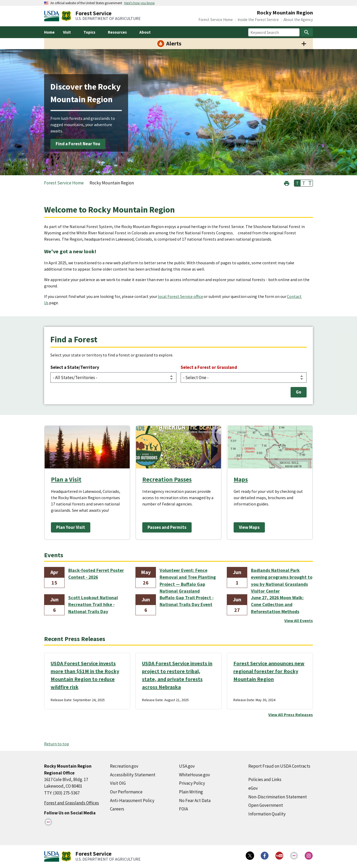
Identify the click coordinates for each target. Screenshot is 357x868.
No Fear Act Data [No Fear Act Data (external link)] (195, 800)
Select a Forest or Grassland (209, 367)
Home (49, 32)
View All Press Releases (291, 715)
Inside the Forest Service (258, 20)
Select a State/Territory (75, 367)
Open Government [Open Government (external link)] (266, 805)
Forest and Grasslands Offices (72, 803)
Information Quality (267, 814)
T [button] (297, 183)
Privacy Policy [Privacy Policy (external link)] (192, 783)
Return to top (57, 744)
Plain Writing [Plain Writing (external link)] (191, 792)
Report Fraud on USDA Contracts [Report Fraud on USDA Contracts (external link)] (279, 766)
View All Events (299, 621)
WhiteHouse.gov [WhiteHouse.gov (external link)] (195, 775)
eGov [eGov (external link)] (253, 788)
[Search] (307, 32)
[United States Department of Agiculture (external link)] (53, 16)
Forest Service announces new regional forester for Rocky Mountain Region (269, 671)
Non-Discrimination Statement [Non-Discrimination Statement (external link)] (278, 797)
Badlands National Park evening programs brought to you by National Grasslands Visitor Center (282, 578)
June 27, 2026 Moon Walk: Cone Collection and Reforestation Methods (277, 605)
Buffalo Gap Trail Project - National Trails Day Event (187, 601)
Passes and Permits (167, 527)
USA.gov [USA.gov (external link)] (187, 766)
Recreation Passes (167, 479)
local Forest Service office (180, 296)
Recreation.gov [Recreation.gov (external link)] (124, 766)
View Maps (249, 527)
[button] (287, 183)
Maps (241, 479)
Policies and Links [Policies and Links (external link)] (265, 779)
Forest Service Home (216, 20)
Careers (117, 809)
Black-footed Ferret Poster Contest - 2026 (96, 574)
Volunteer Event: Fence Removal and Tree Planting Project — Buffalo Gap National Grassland (188, 578)
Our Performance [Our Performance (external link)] (126, 792)
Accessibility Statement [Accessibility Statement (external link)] (133, 775)
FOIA (183, 809)
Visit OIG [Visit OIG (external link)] (118, 783)
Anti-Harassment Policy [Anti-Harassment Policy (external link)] (132, 800)
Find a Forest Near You (78, 144)
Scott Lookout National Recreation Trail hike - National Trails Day (93, 605)
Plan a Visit (66, 479)
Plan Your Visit (71, 527)
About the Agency (298, 20)
